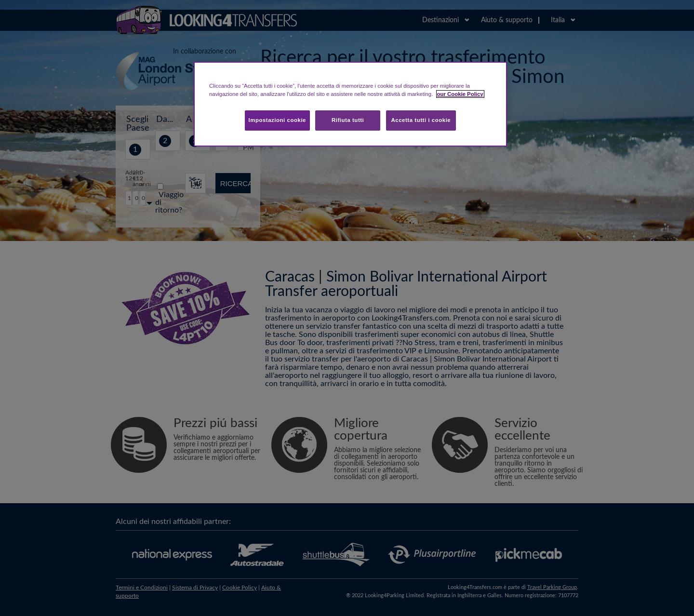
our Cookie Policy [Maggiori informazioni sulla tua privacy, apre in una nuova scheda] (460, 94)
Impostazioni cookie (277, 120)
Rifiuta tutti (348, 120)
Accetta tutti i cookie (421, 120)
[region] (350, 104)
